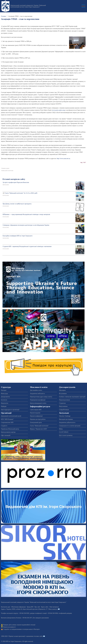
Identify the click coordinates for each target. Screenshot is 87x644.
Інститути (4, 400)
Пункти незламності (9, 627)
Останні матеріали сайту (14, 179)
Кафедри (4, 406)
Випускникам (63, 406)
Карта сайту (45, 607)
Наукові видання (35, 413)
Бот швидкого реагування (41, 618)
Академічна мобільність (37, 394)
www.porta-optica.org (58, 110)
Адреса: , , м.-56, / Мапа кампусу (29, 609)
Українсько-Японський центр (10, 429)
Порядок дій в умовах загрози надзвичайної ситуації (19, 625)
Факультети (5, 403)
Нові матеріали (54, 607)
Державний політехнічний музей (11, 416)
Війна (61, 429)
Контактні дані (6, 607)
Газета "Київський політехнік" (39, 426)
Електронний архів (36, 422)
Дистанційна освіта (36, 390)
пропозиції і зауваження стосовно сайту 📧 (32, 636)
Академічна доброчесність (67, 422)
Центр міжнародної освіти (38, 403)
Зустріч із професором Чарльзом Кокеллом (16, 182)
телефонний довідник (65, 613)
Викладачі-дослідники (66, 419)
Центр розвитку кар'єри (8, 432)
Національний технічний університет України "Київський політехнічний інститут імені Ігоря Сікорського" (28, 6)
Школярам (62, 390)
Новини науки (5, 168)
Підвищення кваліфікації (38, 400)
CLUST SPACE (64, 432)
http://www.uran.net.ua (63, 159)
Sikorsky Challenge (65, 416)
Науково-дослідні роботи (38, 419)
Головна (4, 16)
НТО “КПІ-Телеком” (7, 419)
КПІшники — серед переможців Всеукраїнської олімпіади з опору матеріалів (26, 214)
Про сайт (37, 607)
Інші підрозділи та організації (10, 410)
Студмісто (4, 426)
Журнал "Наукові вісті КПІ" (39, 429)
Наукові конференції (36, 416)
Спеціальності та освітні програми (70, 426)
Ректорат (4, 390)
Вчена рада (4, 394)
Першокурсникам (65, 400)
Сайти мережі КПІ (36, 410)
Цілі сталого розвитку (66, 435)
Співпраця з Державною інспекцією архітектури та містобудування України (26, 225)
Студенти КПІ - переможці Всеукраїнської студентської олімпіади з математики (27, 246)
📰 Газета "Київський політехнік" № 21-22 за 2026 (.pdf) (20, 193)
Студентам (62, 403)
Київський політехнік (7, 171)
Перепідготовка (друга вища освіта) (41, 397)
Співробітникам (64, 410)
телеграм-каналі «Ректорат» (31, 629)
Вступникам (63, 394)
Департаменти (5, 397)
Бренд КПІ (30, 607)
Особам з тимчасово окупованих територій (72, 397)
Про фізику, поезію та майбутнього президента (17, 204)
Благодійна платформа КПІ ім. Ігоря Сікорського (18, 236)
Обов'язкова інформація (18, 607)
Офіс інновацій (6, 435)
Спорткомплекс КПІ (7, 422)
